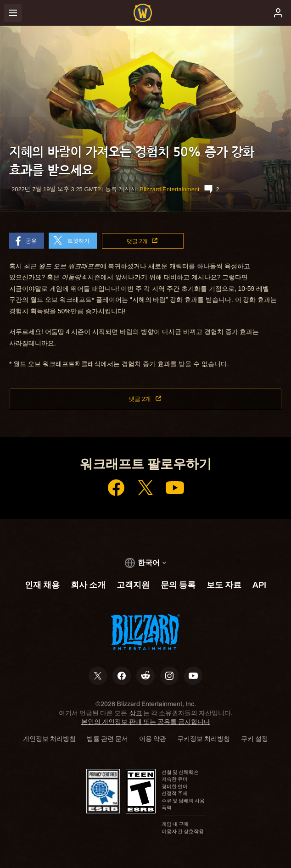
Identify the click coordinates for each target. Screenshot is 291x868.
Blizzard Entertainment (169, 189)
